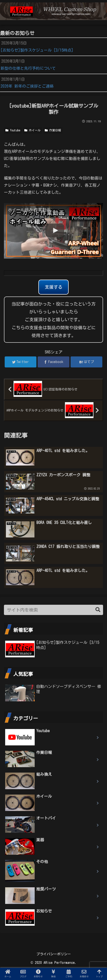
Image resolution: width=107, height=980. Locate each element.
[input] (53, 610)
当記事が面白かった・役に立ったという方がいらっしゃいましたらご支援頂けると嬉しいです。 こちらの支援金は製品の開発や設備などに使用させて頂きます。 (54, 320)
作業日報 (53, 130)
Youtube (13, 130)
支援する (54, 287)
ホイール (32, 130)
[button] (98, 610)
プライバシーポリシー (54, 954)
